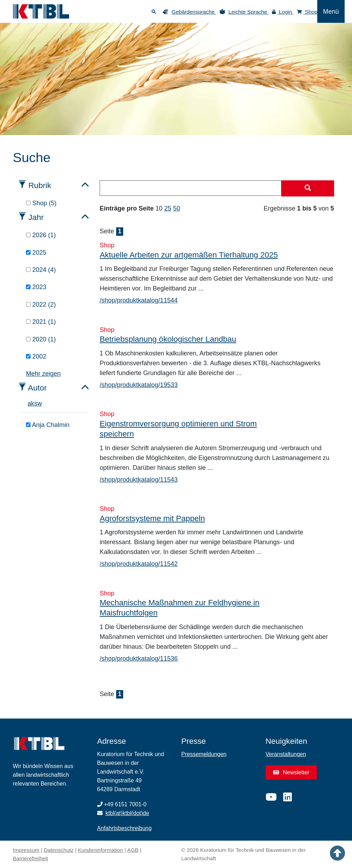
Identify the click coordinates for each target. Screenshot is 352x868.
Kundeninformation (100, 850)
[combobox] (191, 188)
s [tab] (36, 403)
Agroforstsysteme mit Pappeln (152, 518)
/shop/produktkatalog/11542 (139, 564)
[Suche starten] (308, 188)
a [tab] (29, 403)
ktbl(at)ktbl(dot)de (127, 813)
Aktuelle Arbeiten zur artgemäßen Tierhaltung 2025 (189, 255)
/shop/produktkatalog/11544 (139, 300)
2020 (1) (41, 339)
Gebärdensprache (194, 12)
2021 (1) (41, 322)
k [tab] (33, 403)
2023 (36, 287)
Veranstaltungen (286, 754)
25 (168, 208)
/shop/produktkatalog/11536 (139, 659)
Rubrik (40, 185)
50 (177, 208)
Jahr (36, 217)
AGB (133, 850)
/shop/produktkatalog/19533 (139, 385)
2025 (36, 253)
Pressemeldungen (204, 754)
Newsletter (291, 772)
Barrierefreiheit (31, 858)
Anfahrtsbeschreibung (125, 828)
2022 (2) (41, 305)
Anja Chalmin (48, 425)
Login (283, 12)
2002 (36, 356)
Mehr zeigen (43, 374)
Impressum (26, 850)
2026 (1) (41, 235)
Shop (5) (41, 203)
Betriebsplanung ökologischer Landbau (168, 339)
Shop (307, 12)
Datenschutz (59, 850)
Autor (38, 388)
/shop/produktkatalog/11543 (139, 480)
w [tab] (40, 403)
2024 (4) (41, 270)
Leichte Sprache (249, 12)
